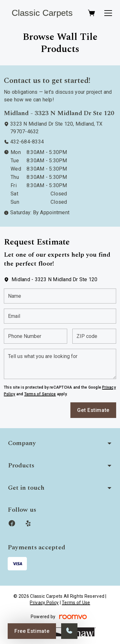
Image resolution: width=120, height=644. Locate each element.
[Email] (60, 316)
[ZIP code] (94, 336)
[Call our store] (69, 631)
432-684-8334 (27, 142)
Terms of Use (76, 603)
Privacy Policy (44, 603)
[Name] (60, 296)
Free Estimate (32, 631)
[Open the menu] (108, 13)
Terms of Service (40, 394)
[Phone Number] (36, 336)
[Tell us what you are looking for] (60, 364)
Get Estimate (93, 410)
